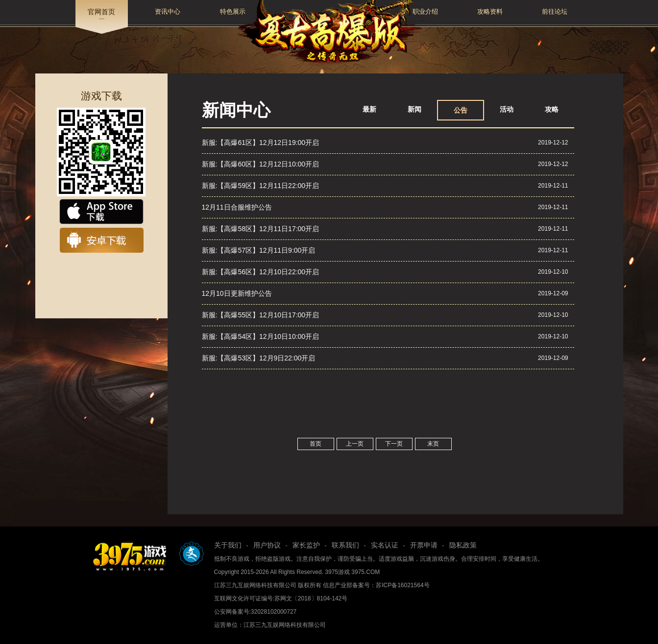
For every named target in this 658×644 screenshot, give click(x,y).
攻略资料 (490, 12)
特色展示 (233, 12)
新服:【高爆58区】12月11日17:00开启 (261, 229)
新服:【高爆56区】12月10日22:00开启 (261, 272)
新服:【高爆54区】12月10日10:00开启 (261, 336)
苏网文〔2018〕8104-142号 (311, 598)
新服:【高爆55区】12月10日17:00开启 (261, 315)
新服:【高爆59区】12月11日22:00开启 (261, 186)
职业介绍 (425, 12)
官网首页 (101, 12)
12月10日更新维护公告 (237, 293)
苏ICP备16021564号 (402, 585)
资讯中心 (168, 12)
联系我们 (345, 545)
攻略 (552, 109)
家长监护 (306, 545)
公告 (461, 110)
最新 (369, 109)
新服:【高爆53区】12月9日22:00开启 (259, 358)
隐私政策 (463, 545)
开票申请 (424, 545)
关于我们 (228, 545)
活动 (507, 109)
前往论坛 (555, 12)
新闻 (414, 109)
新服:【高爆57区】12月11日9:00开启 (259, 250)
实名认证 (385, 545)
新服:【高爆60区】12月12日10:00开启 (261, 164)
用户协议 (267, 545)
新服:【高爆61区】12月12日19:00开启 (261, 143)
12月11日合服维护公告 (237, 207)
